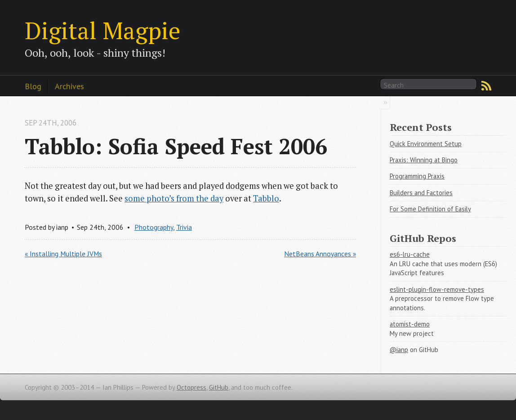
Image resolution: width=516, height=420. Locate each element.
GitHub (219, 387)
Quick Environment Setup (426, 144)
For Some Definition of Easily (430, 209)
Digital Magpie (102, 30)
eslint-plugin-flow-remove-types (437, 289)
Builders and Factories (421, 193)
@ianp (399, 350)
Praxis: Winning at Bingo (424, 160)
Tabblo (266, 198)
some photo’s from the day (174, 198)
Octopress (191, 387)
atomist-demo (410, 324)
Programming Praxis (417, 176)
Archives (69, 86)
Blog (33, 86)
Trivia (184, 227)
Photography (154, 227)
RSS (486, 86)
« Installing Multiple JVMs (63, 254)
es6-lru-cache (410, 254)
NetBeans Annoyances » (320, 254)
